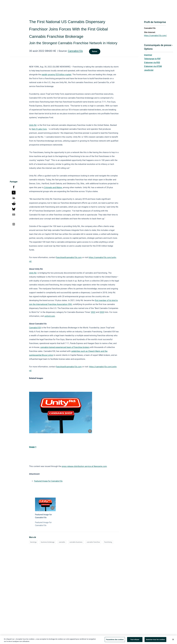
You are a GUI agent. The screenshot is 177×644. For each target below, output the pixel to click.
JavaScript (149, 70)
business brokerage (48, 542)
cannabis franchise (93, 542)
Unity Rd (33, 125)
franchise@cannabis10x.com (69, 257)
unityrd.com (50, 316)
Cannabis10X (35, 328)
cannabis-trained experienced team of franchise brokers (65, 347)
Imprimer (148, 55)
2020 (102, 312)
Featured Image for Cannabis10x (48, 481)
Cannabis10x (75, 51)
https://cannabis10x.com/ (155, 36)
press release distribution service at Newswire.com (84, 466)
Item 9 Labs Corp (39, 129)
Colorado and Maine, (53, 187)
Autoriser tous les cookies (155, 640)
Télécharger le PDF (152, 59)
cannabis (62, 542)
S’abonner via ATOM (153, 66)
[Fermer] (173, 640)
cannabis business (76, 542)
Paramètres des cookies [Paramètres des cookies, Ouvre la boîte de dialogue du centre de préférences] (115, 640)
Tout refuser (135, 640)
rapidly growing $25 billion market (56, 75)
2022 (93, 312)
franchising (108, 542)
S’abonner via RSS (152, 63)
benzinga (33, 542)
